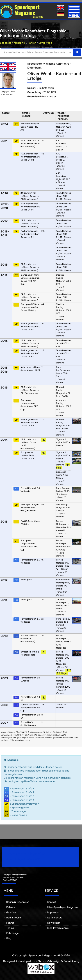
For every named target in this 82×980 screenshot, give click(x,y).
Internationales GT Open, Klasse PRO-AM (30, 127)
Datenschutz (55, 918)
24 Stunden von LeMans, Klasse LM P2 (30, 390)
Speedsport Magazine (12, 43)
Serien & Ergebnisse (18, 902)
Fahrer (32, 43)
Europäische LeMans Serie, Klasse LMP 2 (28, 455)
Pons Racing (63, 488)
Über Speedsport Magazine (63, 907)
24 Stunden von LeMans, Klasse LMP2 (28, 442)
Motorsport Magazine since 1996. (22, 859)
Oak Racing (62, 504)
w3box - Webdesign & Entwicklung (57, 961)
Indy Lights (26, 580)
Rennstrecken (14, 918)
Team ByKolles (63, 193)
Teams (10, 928)
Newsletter (54, 923)
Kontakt (52, 902)
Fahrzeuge (12, 933)
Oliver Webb (45, 43)
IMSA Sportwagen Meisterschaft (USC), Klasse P (29, 508)
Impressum (54, 912)
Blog (9, 938)
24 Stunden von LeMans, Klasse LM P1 (30, 196)
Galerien (11, 912)
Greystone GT (63, 124)
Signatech (61, 439)
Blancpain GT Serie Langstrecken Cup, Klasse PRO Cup (30, 307)
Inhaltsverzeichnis (58, 928)
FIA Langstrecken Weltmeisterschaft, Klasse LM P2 (30, 157)
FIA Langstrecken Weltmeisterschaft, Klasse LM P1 (30, 207)
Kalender (11, 907)
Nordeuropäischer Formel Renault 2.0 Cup (30, 708)
